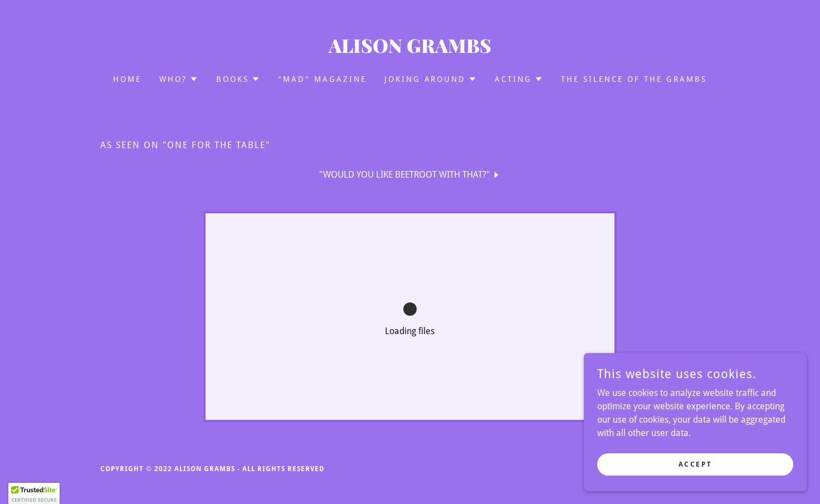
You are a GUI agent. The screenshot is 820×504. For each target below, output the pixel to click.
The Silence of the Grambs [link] (634, 79)
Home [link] (127, 79)
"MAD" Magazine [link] (322, 79)
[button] (179, 79)
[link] (410, 50)
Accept (695, 464)
